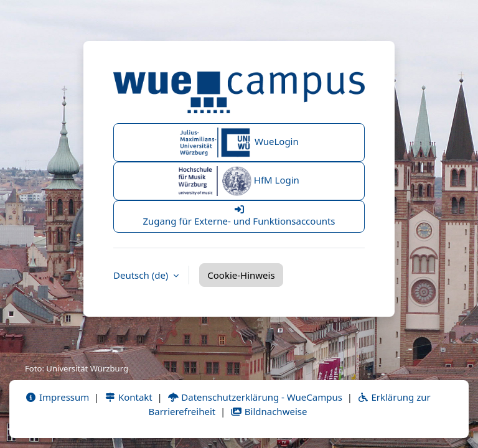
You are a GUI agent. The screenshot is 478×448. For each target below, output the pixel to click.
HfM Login (239, 181)
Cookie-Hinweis (241, 275)
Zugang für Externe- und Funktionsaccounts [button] (239, 216)
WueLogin (239, 142)
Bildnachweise (269, 411)
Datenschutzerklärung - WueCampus (255, 397)
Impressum (57, 397)
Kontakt (128, 397)
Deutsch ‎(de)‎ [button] (142, 275)
